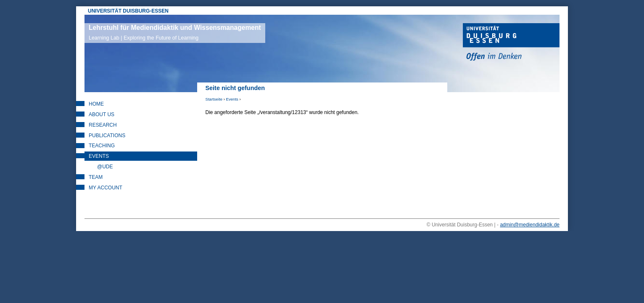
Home (96, 104)
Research (103, 125)
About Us (102, 114)
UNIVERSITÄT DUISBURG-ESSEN (128, 11)
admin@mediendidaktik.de (530, 225)
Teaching (102, 146)
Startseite (214, 99)
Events (232, 99)
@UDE (105, 167)
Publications (107, 136)
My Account (106, 188)
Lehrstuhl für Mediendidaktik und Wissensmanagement (175, 32)
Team (96, 177)
